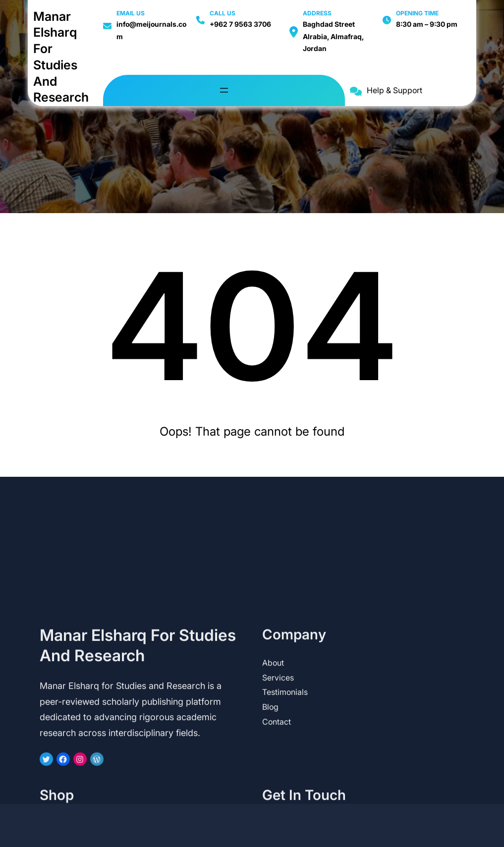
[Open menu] (224, 90)
